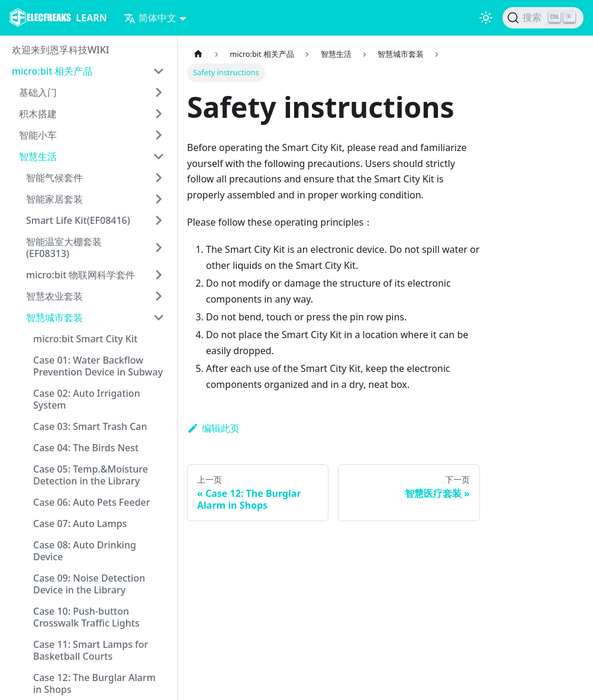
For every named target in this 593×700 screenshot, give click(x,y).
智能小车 (38, 135)
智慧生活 (38, 156)
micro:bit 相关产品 (52, 71)
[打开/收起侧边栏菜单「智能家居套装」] (159, 199)
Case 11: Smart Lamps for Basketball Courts (91, 650)
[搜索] (543, 18)
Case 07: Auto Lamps (80, 524)
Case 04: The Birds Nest (86, 448)
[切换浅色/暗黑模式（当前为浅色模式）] (486, 18)
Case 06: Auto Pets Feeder (92, 502)
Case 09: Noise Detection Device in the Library (89, 584)
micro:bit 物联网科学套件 (80, 275)
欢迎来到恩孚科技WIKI (61, 50)
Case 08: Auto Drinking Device (85, 551)
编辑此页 (213, 428)
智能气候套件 (54, 178)
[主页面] (198, 54)
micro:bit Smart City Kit (85, 339)
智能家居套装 (54, 199)
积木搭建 (38, 114)
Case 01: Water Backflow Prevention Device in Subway (98, 366)
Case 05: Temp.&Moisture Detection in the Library (91, 475)
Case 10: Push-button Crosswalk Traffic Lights (86, 617)
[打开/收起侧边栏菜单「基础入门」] (159, 92)
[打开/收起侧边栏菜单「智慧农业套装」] (159, 296)
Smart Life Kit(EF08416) (78, 220)
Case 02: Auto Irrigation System (87, 399)
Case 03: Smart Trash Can (90, 426)
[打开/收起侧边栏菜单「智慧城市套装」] (159, 317)
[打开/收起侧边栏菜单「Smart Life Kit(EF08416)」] (159, 220)
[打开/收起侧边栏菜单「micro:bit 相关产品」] (159, 71)
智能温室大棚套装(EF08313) (64, 248)
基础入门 (38, 92)
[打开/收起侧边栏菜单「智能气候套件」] (159, 178)
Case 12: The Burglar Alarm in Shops (94, 683)
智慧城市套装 (54, 317)
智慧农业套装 (54, 296)
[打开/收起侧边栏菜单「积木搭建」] (159, 114)
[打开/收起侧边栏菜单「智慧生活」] (159, 156)
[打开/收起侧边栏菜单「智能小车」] (159, 135)
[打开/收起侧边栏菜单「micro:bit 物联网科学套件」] (159, 275)
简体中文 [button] (150, 18)
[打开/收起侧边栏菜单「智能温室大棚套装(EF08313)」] (159, 248)
